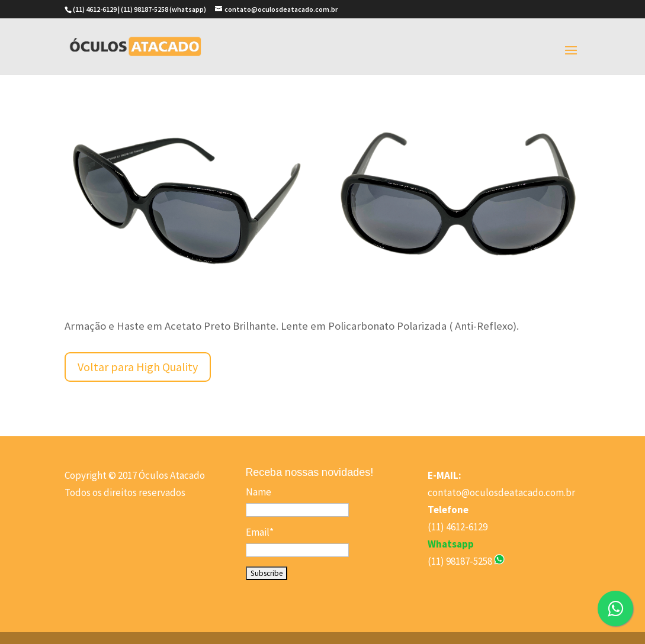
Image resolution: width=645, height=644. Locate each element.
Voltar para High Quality (138, 367)
